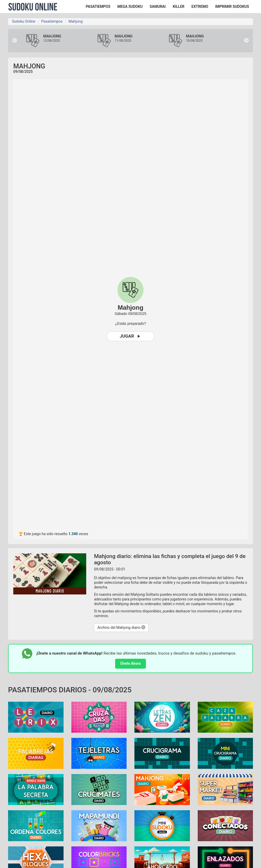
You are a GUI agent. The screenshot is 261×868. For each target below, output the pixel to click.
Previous (15, 41)
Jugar (131, 336)
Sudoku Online (33, 7)
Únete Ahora (130, 663)
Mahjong (76, 21)
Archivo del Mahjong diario (121, 628)
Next (246, 41)
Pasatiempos (52, 21)
